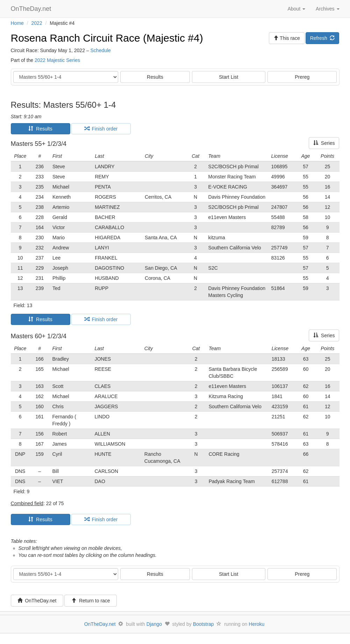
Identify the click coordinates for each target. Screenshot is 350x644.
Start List (228, 77)
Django (154, 624)
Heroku (256, 624)
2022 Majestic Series (57, 60)
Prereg (302, 77)
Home (17, 23)
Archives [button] (328, 9)
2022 (37, 23)
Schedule (101, 50)
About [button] (296, 9)
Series (324, 143)
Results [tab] (40, 129)
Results (155, 77)
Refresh (323, 38)
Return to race (91, 601)
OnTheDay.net (32, 9)
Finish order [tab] (101, 129)
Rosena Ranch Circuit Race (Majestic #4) (107, 38)
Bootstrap (203, 624)
